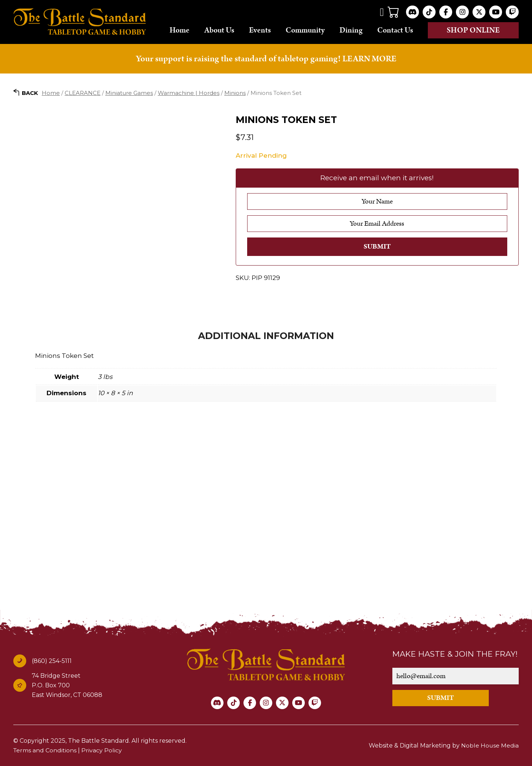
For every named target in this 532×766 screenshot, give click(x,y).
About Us (219, 30)
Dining (351, 30)
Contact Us (395, 30)
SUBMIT (443, 698)
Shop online (473, 30)
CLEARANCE (83, 93)
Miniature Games (129, 93)
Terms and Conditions (45, 750)
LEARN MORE (369, 59)
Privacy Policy (102, 750)
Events (260, 30)
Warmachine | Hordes (189, 93)
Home (180, 30)
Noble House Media (490, 746)
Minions (235, 93)
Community (305, 30)
